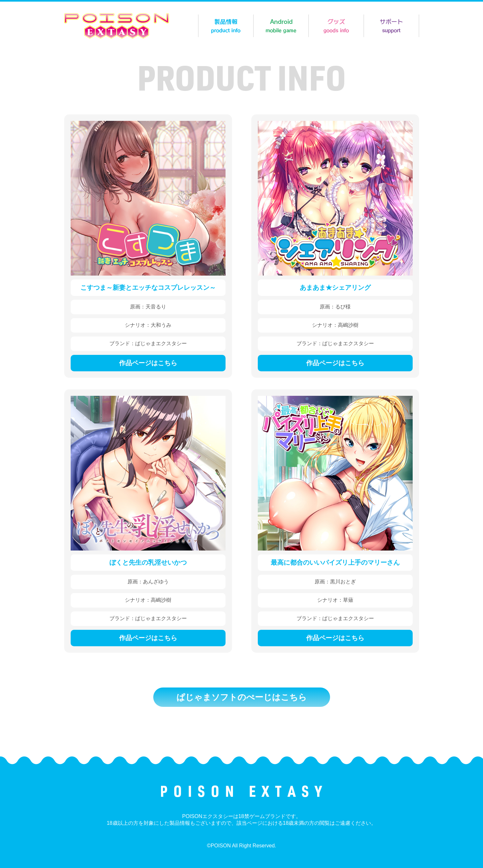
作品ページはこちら (148, 363)
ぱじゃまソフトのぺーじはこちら (242, 697)
